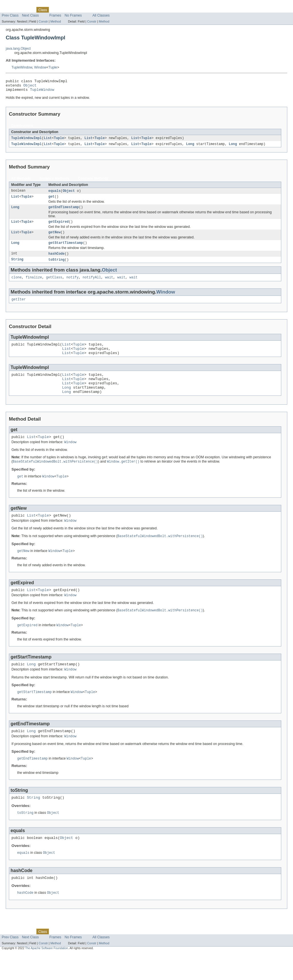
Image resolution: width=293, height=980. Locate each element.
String (17, 266)
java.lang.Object (18, 49)
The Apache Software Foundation (47, 975)
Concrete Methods (93, 182)
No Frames (73, 15)
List (48, 141)
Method (56, 21)
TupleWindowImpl (26, 141)
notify (73, 285)
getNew (55, 238)
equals (55, 194)
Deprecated (81, 10)
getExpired (59, 227)
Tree (65, 10)
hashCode (57, 260)
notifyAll (92, 285)
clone (17, 285)
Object (30, 87)
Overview (9, 10)
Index (98, 10)
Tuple (53, 67)
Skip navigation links (16, 5)
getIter (19, 307)
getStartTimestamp (66, 249)
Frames (55, 15)
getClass (54, 285)
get (51, 200)
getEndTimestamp (64, 212)
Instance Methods (55, 182)
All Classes (101, 15)
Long (190, 147)
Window (40, 67)
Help (109, 10)
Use (55, 10)
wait (109, 285)
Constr (43, 21)
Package (26, 10)
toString (57, 266)
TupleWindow (22, 67)
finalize (34, 285)
